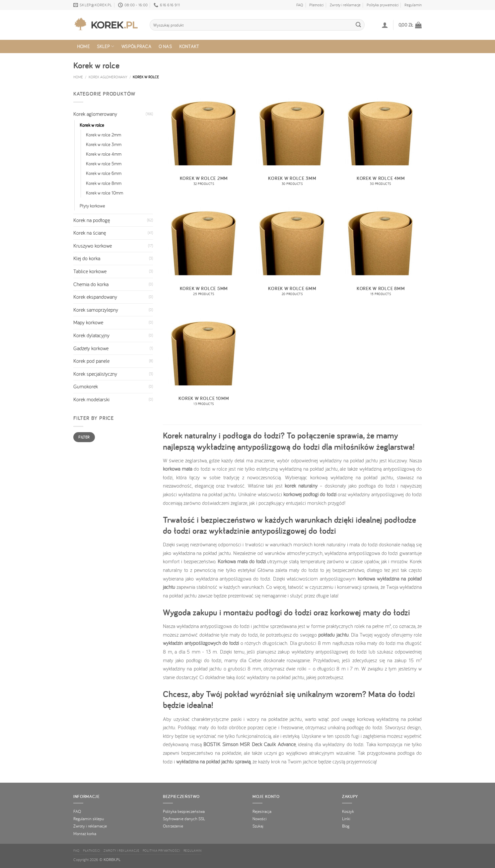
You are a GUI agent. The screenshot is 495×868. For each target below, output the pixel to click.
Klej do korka (87, 258)
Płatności (316, 5)
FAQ (300, 5)
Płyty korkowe (92, 206)
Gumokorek (86, 386)
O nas (165, 46)
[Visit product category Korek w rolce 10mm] (204, 361)
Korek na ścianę (90, 233)
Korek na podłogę (92, 220)
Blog (346, 826)
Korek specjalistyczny (95, 374)
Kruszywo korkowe (93, 246)
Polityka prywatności (383, 5)
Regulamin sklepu (89, 819)
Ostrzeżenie (173, 826)
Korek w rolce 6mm (104, 173)
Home (83, 46)
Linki (346, 819)
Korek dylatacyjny (91, 335)
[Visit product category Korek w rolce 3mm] (292, 141)
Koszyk (348, 811)
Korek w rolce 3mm (104, 144)
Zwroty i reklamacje (345, 5)
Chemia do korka (91, 284)
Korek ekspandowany (95, 297)
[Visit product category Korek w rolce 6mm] (292, 251)
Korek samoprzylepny (96, 310)
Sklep (106, 46)
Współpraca (136, 46)
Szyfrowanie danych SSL (184, 819)
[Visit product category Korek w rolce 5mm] (204, 251)
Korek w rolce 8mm (104, 183)
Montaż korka (85, 833)
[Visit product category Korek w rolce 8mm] (381, 251)
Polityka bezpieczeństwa (184, 811)
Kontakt (189, 46)
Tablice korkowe (90, 271)
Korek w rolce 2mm (104, 135)
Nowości (260, 819)
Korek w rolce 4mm (104, 154)
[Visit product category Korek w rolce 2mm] (204, 141)
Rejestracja (262, 811)
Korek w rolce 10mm (105, 193)
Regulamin (413, 5)
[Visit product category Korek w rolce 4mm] (381, 141)
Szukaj (258, 826)
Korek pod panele (91, 361)
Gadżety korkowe (91, 348)
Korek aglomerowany (108, 77)
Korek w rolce (92, 125)
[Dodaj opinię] (358, 25)
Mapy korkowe (88, 322)
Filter (84, 437)
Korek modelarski (91, 399)
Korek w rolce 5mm (104, 163)
